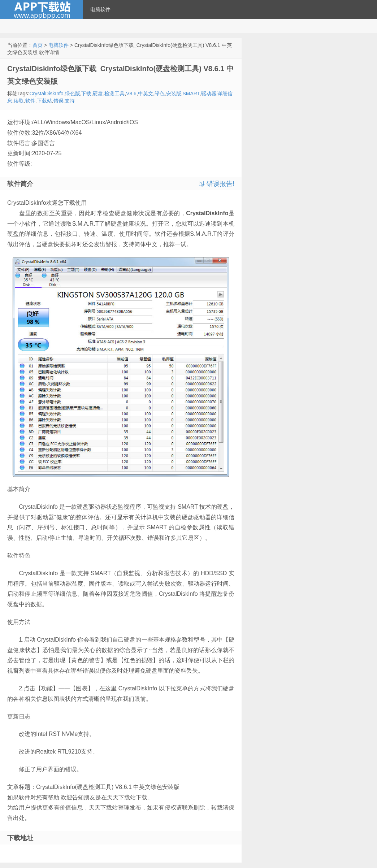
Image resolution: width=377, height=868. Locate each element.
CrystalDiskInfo (46, 94)
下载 (86, 94)
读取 (19, 101)
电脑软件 (100, 9)
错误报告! (217, 184)
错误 (58, 101)
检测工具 (114, 94)
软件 (30, 101)
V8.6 (131, 94)
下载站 (44, 101)
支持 (70, 101)
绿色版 (73, 94)
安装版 (174, 94)
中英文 (146, 94)
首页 (38, 45)
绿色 (160, 94)
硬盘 (98, 94)
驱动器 (209, 94)
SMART (191, 94)
